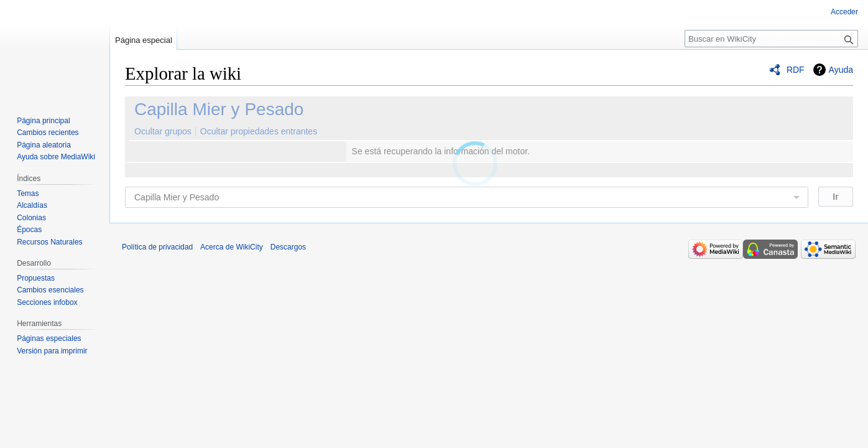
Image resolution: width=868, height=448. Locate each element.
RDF (796, 70)
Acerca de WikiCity (232, 247)
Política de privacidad (157, 247)
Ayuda (841, 70)
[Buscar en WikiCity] (771, 39)
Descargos (288, 247)
